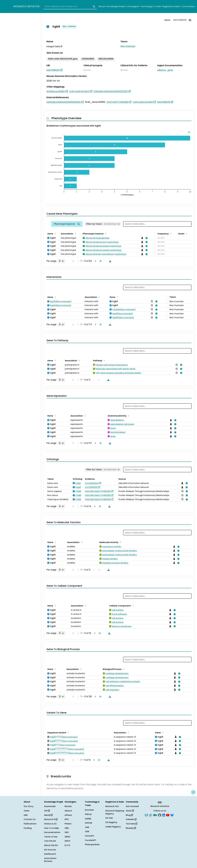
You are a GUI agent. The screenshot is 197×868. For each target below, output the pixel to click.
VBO (67, 832)
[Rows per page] (61, 261)
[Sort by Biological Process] (123, 669)
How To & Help (52, 828)
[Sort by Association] (75, 233)
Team (27, 811)
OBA (67, 828)
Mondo (68, 806)
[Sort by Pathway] (104, 360)
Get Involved (132, 806)
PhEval (88, 814)
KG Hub (109, 818)
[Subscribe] (146, 815)
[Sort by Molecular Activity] (120, 542)
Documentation (52, 832)
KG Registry (111, 822)
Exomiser (89, 810)
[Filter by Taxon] (103, 224)
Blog (129, 815)
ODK (87, 831)
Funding (28, 828)
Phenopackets (92, 844)
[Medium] (155, 815)
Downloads (50, 806)
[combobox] (70, 7)
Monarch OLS (112, 806)
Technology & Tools (151, 6)
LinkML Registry (113, 827)
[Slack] (151, 815)
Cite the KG (50, 841)
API (47, 811)
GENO (67, 837)
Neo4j (48, 815)
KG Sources (50, 850)
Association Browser (50, 860)
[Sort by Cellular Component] (132, 605)
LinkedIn (131, 819)
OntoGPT (90, 836)
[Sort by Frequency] (170, 233)
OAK (87, 827)
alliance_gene (165, 70)
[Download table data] (110, 261)
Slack (130, 811)
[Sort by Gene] (55, 233)
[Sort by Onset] (186, 233)
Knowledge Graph (116, 6)
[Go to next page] (95, 261)
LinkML (88, 819)
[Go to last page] (100, 261)
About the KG (51, 845)
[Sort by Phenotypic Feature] (105, 233)
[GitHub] (160, 815)
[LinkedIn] (164, 815)
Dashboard (50, 854)
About (102, 6)
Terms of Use (51, 837)
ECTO (67, 845)
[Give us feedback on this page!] (193, 792)
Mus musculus (128, 46)
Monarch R (51, 819)
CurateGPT (91, 840)
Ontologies (133, 6)
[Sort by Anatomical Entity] (128, 416)
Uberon (68, 811)
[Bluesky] (172, 815)
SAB (26, 815)
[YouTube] (168, 815)
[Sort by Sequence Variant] (68, 732)
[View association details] (146, 238)
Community (188, 6)
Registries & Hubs (171, 6)
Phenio (68, 824)
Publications (30, 824)
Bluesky (131, 828)
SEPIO (67, 841)
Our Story (29, 806)
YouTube (132, 824)
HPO (67, 819)
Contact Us (30, 819)
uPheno (68, 815)
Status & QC (51, 824)
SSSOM (89, 823)
